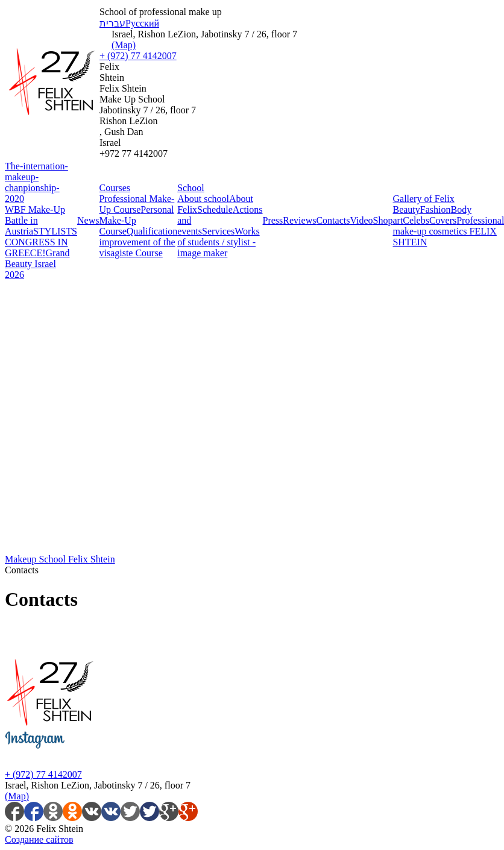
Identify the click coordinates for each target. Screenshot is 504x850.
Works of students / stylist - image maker (218, 242)
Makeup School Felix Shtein (60, 559)
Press (273, 220)
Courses (115, 188)
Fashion (436, 209)
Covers (443, 220)
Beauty (406, 209)
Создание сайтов (39, 839)
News (88, 220)
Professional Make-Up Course (137, 204)
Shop (383, 220)
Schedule (215, 209)
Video (361, 220)
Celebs (416, 220)
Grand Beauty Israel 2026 (37, 264)
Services (218, 231)
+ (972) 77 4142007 (138, 56)
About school (203, 199)
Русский (142, 23)
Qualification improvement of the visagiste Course (138, 242)
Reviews (299, 220)
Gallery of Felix (423, 199)
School (191, 188)
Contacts (333, 220)
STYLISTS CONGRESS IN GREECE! (41, 242)
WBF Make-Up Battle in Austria (35, 220)
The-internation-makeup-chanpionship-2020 (36, 182)
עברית (112, 23)
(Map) (124, 45)
